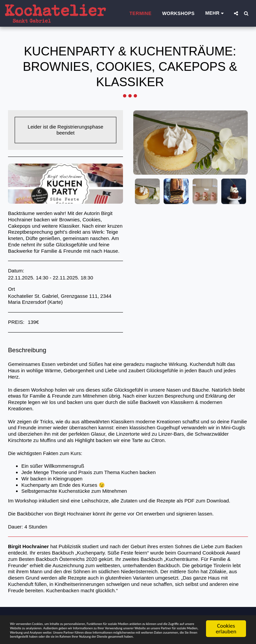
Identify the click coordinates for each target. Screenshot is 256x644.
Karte (55, 302)
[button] (236, 13)
